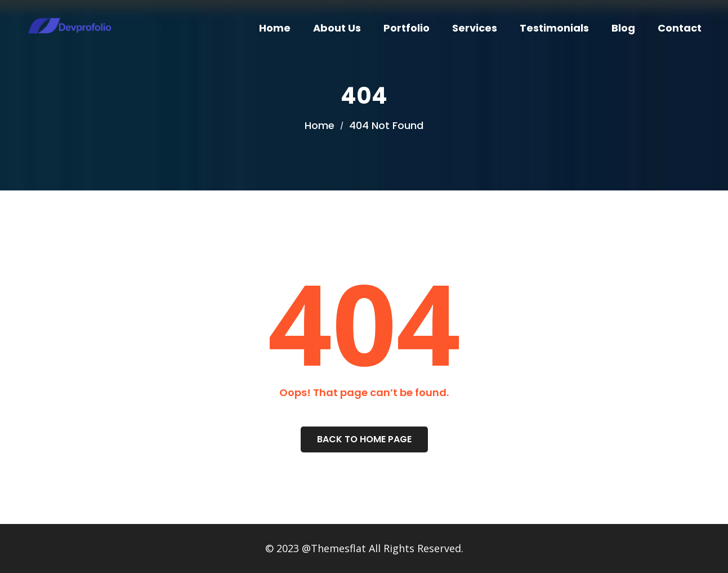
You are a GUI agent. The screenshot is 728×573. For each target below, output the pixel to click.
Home (275, 28)
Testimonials (554, 28)
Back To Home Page (364, 439)
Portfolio (407, 28)
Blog (623, 28)
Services (475, 28)
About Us (337, 28)
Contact (680, 28)
